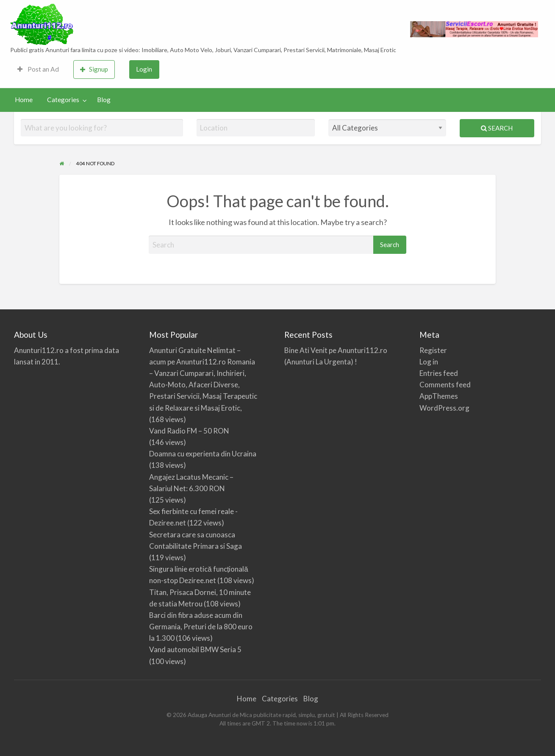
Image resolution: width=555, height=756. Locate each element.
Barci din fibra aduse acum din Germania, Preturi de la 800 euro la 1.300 (201, 627)
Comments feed (445, 385)
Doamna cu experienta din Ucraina (203, 454)
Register (433, 350)
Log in (429, 362)
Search (497, 128)
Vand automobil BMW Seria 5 (195, 649)
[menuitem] (38, 70)
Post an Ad (38, 69)
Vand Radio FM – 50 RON (189, 431)
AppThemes (439, 396)
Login (144, 69)
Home (24, 100)
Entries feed (439, 373)
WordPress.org (444, 408)
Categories (63, 100)
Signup (94, 69)
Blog (104, 100)
